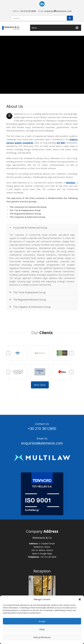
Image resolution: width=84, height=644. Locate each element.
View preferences (42, 637)
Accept (42, 621)
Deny (42, 629)
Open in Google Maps (42, 554)
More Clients (40, 385)
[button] (80, 599)
